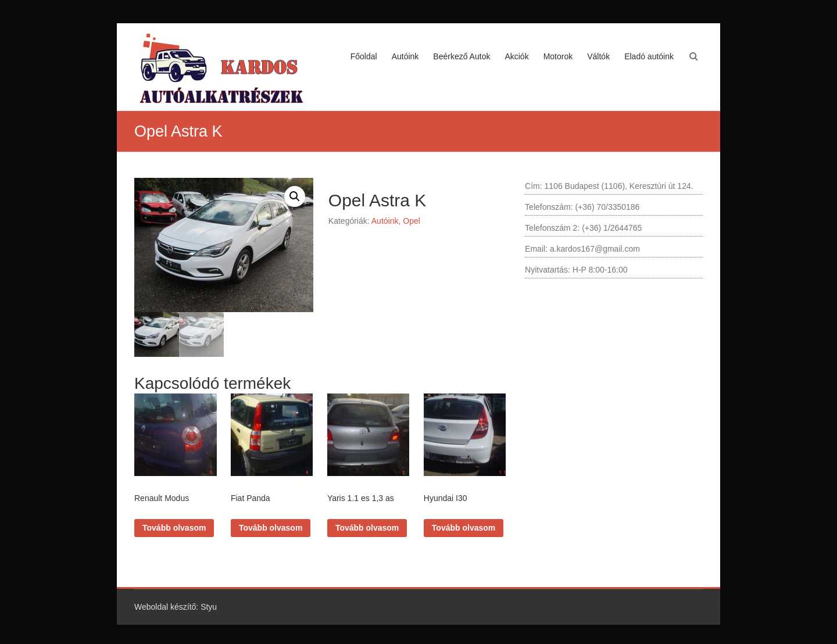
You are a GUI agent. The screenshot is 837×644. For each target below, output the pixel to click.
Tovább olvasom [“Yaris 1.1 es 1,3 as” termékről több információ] (367, 528)
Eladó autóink (649, 56)
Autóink (405, 56)
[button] (295, 196)
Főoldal (364, 56)
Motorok (558, 56)
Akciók (516, 56)
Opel (412, 221)
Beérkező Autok (462, 56)
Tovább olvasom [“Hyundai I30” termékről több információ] (464, 528)
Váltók (598, 56)
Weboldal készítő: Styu (176, 607)
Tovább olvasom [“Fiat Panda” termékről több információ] (271, 528)
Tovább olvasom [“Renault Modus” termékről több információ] (174, 528)
